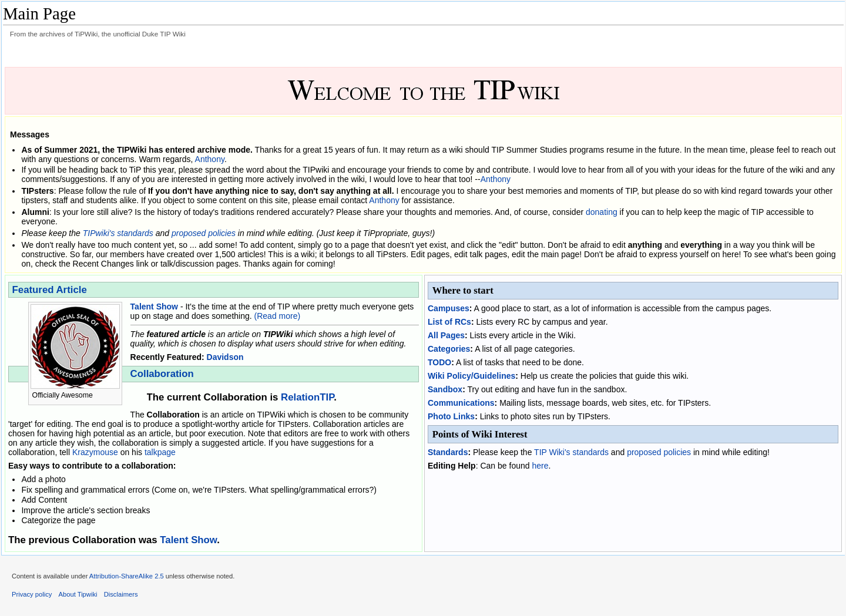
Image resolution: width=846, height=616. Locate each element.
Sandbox (445, 389)
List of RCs (449, 322)
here (540, 466)
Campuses (449, 308)
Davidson (225, 357)
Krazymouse (95, 452)
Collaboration (162, 374)
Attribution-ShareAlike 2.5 (127, 576)
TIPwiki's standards (118, 233)
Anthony (210, 159)
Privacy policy (32, 594)
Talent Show (154, 307)
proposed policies (204, 233)
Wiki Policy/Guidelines (471, 376)
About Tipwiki (78, 594)
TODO (439, 362)
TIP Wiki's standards (571, 452)
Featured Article (50, 290)
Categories (449, 349)
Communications (461, 403)
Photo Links (451, 416)
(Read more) (278, 316)
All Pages (446, 335)
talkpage (160, 452)
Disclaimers (121, 594)
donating (602, 212)
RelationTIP (307, 397)
